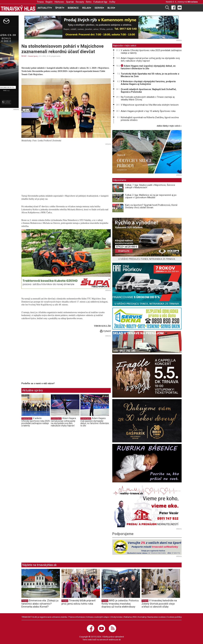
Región (49, 2)
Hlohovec (59, 2)
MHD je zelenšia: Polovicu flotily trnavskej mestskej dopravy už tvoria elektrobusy (120, 604)
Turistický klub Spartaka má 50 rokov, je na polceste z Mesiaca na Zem (150, 75)
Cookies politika (174, 617)
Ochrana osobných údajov (98, 617)
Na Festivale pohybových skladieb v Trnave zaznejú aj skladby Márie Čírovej (148, 98)
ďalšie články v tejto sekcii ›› (169, 126)
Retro (89, 2)
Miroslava (193, 2)
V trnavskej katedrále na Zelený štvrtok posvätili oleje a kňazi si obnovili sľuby (159, 604)
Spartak (70, 2)
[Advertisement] (66, 168)
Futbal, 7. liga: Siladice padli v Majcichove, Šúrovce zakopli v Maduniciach (150, 186)
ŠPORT (24, 56)
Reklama (128, 617)
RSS (135, 617)
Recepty (80, 2)
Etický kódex (117, 617)
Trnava (40, 2)
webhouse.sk (115, 640)
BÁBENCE (73, 8)
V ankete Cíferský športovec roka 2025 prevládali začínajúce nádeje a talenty (36, 422)
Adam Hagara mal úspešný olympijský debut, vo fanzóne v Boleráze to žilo (95, 422)
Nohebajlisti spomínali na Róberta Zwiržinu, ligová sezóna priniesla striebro (150, 119)
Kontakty (142, 617)
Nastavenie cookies (156, 617)
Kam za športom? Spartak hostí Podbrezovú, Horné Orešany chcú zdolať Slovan (151, 206)
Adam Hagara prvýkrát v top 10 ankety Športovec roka (148, 111)
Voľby (112, 2)
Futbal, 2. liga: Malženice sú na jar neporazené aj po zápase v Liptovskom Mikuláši (151, 196)
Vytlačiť (105, 331)
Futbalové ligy (100, 2)
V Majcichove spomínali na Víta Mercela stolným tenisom (150, 105)
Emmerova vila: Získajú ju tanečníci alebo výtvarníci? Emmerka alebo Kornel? (40, 604)
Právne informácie (77, 617)
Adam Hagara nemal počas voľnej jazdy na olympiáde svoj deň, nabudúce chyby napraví (63, 422)
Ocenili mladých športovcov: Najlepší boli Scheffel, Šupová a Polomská (149, 91)
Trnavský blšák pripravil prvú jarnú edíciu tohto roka (78, 602)
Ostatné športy (33, 56)
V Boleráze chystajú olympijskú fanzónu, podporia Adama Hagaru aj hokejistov (148, 83)
